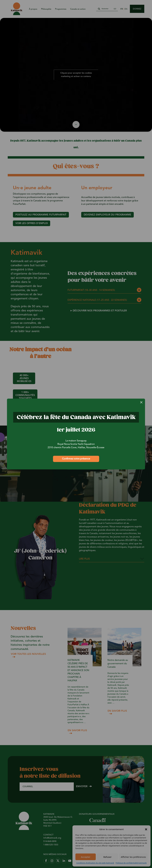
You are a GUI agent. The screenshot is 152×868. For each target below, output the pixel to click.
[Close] (141, 402)
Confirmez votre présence (76, 459)
